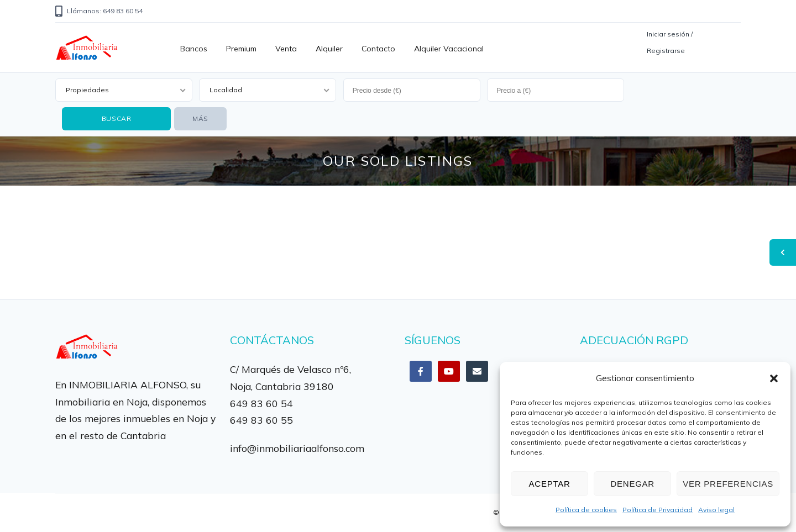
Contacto (378, 49)
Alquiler (329, 49)
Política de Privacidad (658, 510)
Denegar (632, 484)
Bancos (194, 49)
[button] (774, 378)
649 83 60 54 (261, 403)
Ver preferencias (728, 484)
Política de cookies (586, 510)
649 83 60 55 (261, 420)
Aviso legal (716, 510)
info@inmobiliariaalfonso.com (297, 448)
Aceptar (550, 484)
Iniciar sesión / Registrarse (670, 42)
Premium (241, 49)
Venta (286, 49)
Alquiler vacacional (449, 49)
